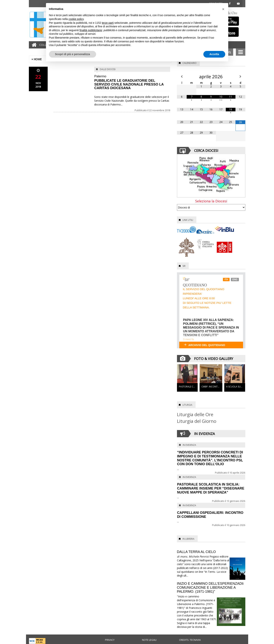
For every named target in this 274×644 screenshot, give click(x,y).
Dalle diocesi (108, 69)
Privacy (110, 640)
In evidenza (189, 445)
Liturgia (187, 405)
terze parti (108, 23)
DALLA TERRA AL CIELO (196, 552)
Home (38, 59)
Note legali (149, 640)
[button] (223, 9)
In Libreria (188, 539)
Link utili (188, 220)
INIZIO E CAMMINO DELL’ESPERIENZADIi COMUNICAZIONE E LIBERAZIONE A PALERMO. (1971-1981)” (210, 588)
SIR (184, 266)
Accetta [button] (214, 54)
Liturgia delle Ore (195, 414)
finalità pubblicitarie (91, 30)
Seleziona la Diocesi (211, 201)
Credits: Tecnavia (190, 640)
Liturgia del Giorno (197, 421)
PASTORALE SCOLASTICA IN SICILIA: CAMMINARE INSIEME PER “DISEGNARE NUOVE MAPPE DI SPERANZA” (211, 488)
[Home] (33, 45)
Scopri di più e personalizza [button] (73, 54)
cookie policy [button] (76, 19)
